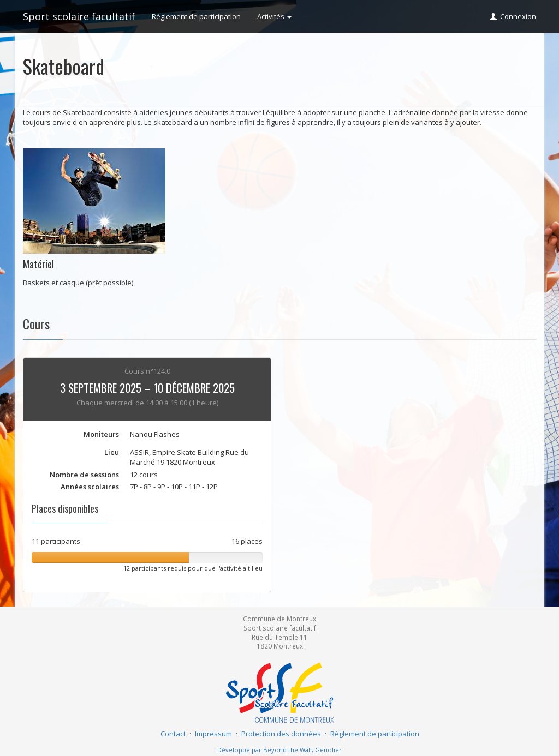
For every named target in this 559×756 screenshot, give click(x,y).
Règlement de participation (196, 16)
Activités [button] (274, 16)
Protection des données (281, 734)
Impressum (213, 734)
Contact (173, 734)
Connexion (512, 16)
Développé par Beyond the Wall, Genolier (279, 750)
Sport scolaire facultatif (79, 16)
